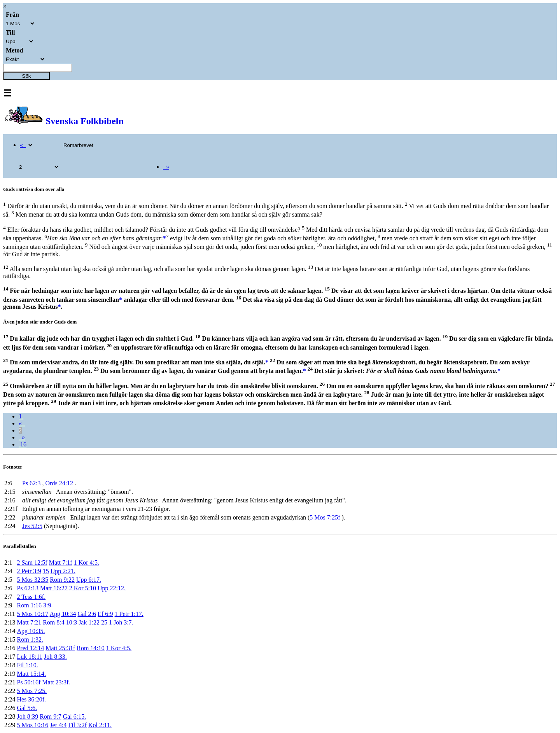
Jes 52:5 (32, 526)
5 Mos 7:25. (32, 691)
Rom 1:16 (29, 605)
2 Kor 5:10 (83, 588)
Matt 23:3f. (56, 682)
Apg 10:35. (31, 631)
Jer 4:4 (58, 725)
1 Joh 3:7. (121, 622)
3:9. (48, 605)
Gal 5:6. (27, 708)
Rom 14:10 (91, 648)
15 (46, 571)
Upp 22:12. (112, 588)
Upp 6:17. (89, 580)
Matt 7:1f (61, 562)
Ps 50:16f (29, 682)
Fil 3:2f (77, 725)
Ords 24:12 (59, 483)
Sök (27, 76)
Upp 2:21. (63, 571)
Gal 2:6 (87, 614)
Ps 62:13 (28, 588)
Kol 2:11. (100, 725)
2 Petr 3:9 (29, 571)
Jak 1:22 (89, 622)
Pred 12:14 (30, 648)
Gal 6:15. (75, 716)
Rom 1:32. (30, 639)
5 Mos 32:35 (32, 580)
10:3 (72, 622)
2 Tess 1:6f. (31, 597)
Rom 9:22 (62, 580)
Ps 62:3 (31, 483)
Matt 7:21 (29, 622)
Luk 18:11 (30, 657)
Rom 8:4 (54, 622)
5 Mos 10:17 (32, 614)
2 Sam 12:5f (32, 562)
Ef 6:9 (105, 614)
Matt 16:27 (54, 588)
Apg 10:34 (63, 614)
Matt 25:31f (60, 648)
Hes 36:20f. (31, 699)
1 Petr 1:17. (129, 614)
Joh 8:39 (27, 716)
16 (23, 444)
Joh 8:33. (55, 657)
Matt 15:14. (31, 674)
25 (104, 622)
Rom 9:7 (51, 716)
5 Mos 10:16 (32, 725)
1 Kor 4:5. (87, 562)
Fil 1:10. (27, 665)
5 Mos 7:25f (325, 517)
